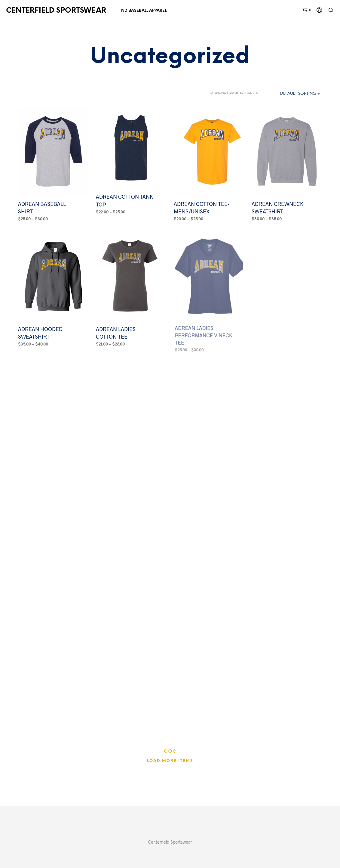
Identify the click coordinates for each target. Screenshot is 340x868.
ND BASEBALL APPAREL (144, 11)
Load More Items (170, 761)
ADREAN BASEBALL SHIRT (42, 207)
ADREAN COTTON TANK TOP (124, 200)
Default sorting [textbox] (298, 94)
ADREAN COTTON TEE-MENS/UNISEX (202, 207)
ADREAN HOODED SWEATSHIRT (40, 333)
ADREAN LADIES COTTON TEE (117, 330)
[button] (307, 10)
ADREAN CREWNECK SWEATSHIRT (277, 207)
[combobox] (291, 94)
